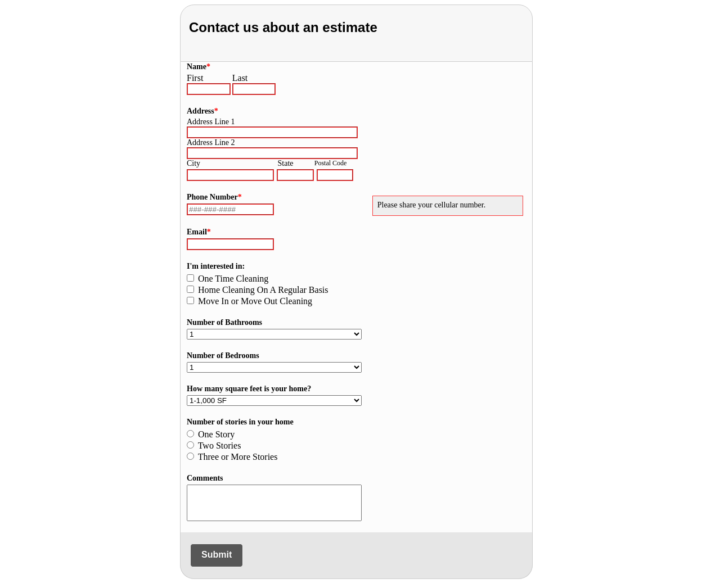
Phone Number (214, 197)
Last (240, 78)
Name (199, 67)
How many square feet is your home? (249, 389)
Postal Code (331, 163)
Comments (205, 478)
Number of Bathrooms (224, 322)
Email (199, 232)
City (193, 163)
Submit (217, 555)
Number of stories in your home (240, 422)
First (195, 78)
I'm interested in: (216, 266)
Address (202, 111)
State (286, 163)
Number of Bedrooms (223, 356)
